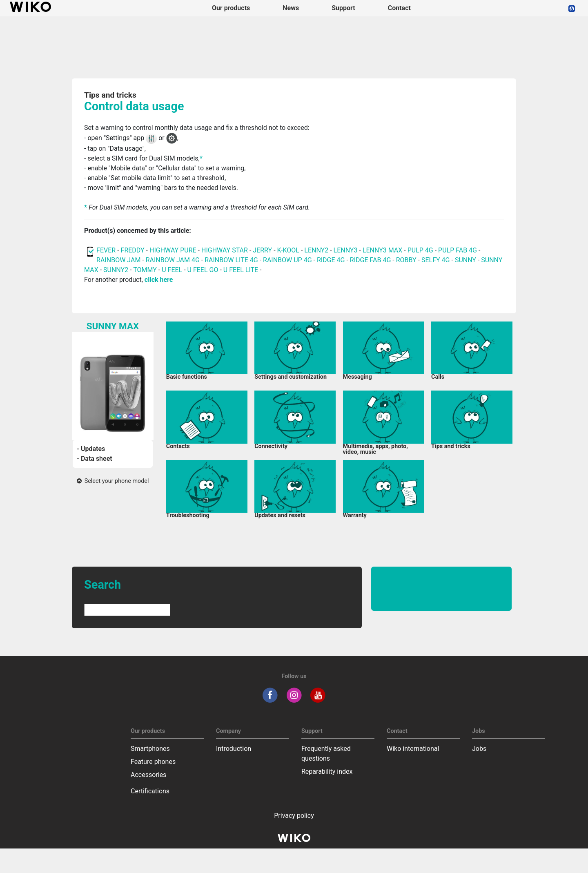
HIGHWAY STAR (225, 250)
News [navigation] (291, 8)
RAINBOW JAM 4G (173, 260)
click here (159, 280)
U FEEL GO (203, 270)
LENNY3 (346, 250)
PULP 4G (420, 250)
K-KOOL (288, 250)
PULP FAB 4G (458, 250)
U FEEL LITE (241, 270)
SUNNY (465, 260)
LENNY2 (316, 250)
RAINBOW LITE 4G (231, 260)
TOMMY (145, 270)
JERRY (262, 250)
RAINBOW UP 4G (288, 260)
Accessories (148, 775)
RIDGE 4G (331, 260)
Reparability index (327, 771)
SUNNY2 (116, 270)
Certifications (150, 791)
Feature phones (153, 762)
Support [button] (343, 8)
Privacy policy (294, 816)
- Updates (91, 449)
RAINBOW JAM (119, 260)
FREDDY (133, 250)
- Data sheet (95, 459)
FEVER (107, 250)
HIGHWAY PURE (174, 250)
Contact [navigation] (399, 8)
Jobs (479, 749)
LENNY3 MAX (382, 250)
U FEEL (172, 270)
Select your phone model (113, 481)
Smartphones (150, 749)
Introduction (234, 749)
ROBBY (406, 260)
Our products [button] (231, 8)
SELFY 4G (436, 260)
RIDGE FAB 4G (371, 260)
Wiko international (413, 749)
